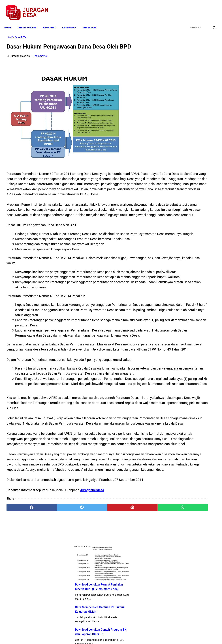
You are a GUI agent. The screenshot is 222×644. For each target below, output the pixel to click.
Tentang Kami (158, 635)
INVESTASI (92, 22)
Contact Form (139, 635)
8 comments (40, 53)
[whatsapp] (129, 602)
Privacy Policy (92, 635)
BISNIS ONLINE (29, 22)
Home (10, 22)
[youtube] (203, 9)
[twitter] (195, 9)
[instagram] (212, 9)
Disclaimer (109, 635)
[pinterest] (94, 602)
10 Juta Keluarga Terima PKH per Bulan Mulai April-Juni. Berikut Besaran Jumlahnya (184, 233)
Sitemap (123, 635)
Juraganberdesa (92, 584)
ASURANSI (51, 22)
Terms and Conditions (68, 635)
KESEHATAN (71, 22)
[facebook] (186, 9)
